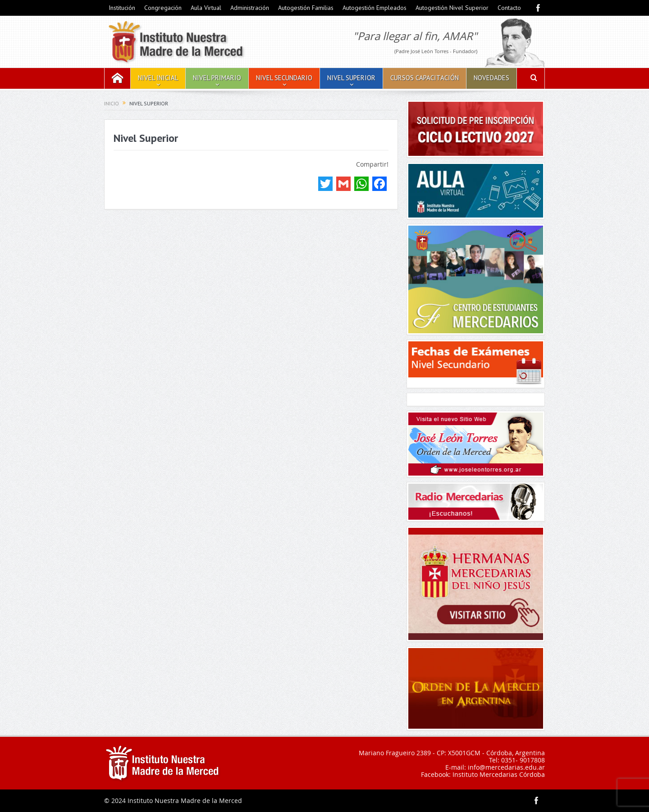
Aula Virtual (206, 8)
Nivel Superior (351, 78)
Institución (122, 8)
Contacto (509, 8)
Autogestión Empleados (375, 8)
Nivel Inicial (158, 78)
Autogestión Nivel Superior (452, 8)
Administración (250, 8)
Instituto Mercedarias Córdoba (499, 774)
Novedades (491, 78)
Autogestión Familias (306, 8)
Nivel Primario (217, 78)
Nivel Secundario (284, 78)
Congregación (163, 8)
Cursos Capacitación (425, 78)
